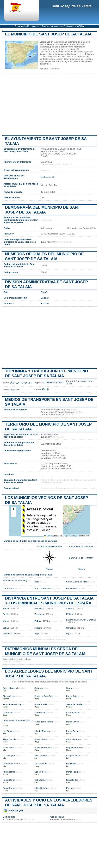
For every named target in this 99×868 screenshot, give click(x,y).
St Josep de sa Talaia (53, 383)
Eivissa (49, 569)
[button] (13, 510)
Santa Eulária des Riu (77, 582)
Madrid (6, 608)
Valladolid (7, 634)
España (44, 292)
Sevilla (6, 614)
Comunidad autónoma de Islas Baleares (32, 26)
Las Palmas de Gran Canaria (80, 620)
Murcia (6, 621)
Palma (38, 621)
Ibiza (37, 582)
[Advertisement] (49, 105)
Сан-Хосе (14, 390)
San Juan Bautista (43, 589)
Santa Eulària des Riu (16, 819)
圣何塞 (45, 390)
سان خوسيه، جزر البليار (21, 383)
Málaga (70, 614)
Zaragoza (39, 614)
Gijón (69, 634)
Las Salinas (8, 589)
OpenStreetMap (72, 536)
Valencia (70, 608)
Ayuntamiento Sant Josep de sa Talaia (68, 26)
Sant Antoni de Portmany (49, 547)
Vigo (37, 634)
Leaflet (48, 536)
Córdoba (70, 628)
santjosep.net (47, 177)
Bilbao (6, 628)
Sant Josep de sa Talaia (71, 6)
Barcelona (39, 608)
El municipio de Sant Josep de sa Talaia (48, 34)
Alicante (38, 628)
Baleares (45, 298)
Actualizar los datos (49, 69)
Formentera (72, 589)
